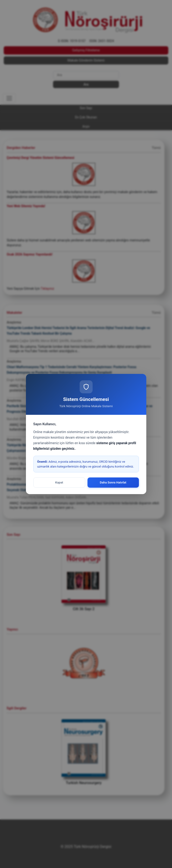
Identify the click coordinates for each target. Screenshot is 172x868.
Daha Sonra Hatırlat (113, 482)
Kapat (59, 482)
